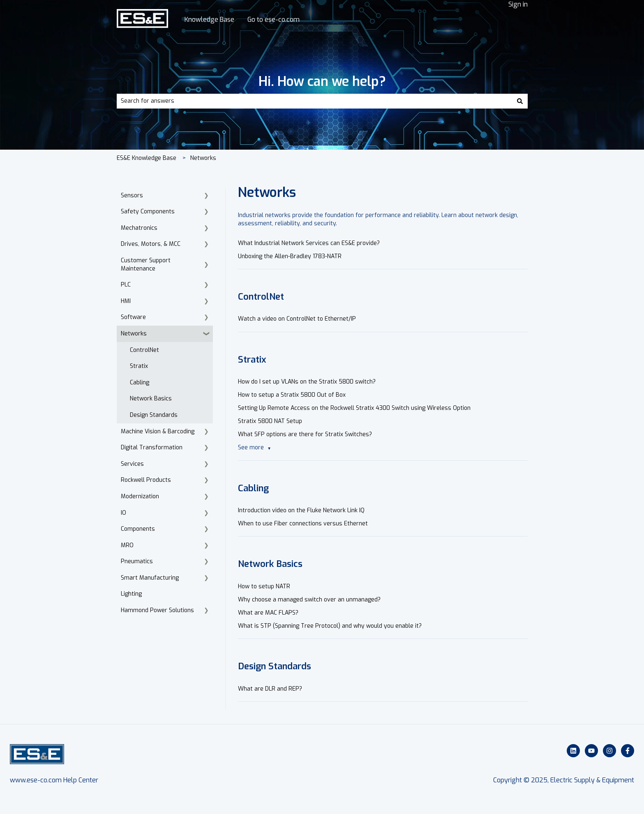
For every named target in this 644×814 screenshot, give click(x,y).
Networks (203, 158)
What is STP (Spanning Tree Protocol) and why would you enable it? (330, 626)
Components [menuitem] (138, 529)
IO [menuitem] (123, 513)
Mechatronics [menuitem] (139, 228)
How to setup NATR (264, 586)
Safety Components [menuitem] (148, 212)
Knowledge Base (209, 20)
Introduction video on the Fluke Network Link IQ (301, 510)
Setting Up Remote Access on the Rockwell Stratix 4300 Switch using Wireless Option (354, 408)
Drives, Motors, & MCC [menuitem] (151, 244)
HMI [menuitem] (126, 301)
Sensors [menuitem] (132, 195)
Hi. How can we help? (322, 81)
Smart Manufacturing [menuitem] (150, 578)
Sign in (518, 4)
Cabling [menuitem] (140, 383)
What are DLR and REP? (270, 689)
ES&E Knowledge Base (147, 158)
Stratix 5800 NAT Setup (270, 421)
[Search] (520, 101)
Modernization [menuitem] (140, 496)
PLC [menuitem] (126, 285)
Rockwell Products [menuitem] (146, 480)
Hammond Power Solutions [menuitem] (157, 610)
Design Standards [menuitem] (154, 415)
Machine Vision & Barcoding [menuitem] (158, 431)
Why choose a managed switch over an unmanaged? (309, 600)
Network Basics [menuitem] (151, 399)
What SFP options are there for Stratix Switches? (305, 434)
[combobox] (314, 101)
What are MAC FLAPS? (268, 613)
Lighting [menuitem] (131, 594)
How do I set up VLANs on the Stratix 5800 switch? (307, 382)
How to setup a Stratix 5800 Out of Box (292, 395)
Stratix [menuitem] (139, 366)
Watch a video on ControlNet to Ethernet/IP (297, 319)
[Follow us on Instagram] (609, 751)
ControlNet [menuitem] (144, 350)
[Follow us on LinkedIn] (573, 751)
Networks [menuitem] (134, 334)
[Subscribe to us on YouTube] (591, 751)
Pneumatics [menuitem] (137, 561)
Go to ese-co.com (274, 20)
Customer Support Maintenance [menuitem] (146, 265)
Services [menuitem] (132, 464)
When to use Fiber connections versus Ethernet (303, 524)
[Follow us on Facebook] (628, 751)
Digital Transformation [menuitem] (152, 447)
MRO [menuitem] (127, 545)
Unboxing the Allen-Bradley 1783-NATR (290, 256)
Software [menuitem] (133, 317)
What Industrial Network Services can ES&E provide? (309, 243)
